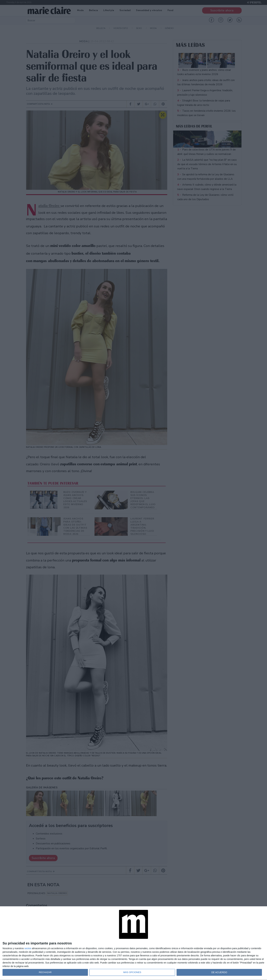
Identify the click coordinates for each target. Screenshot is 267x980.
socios (28, 948)
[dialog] (133, 943)
